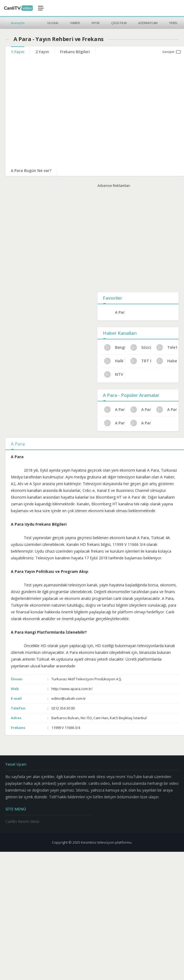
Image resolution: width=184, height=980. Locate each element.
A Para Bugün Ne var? (31, 170)
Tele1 (167, 347)
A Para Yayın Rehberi (141, 410)
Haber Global (167, 361)
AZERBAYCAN (148, 23)
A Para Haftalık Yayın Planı (167, 410)
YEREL (173, 23)
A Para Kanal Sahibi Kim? (141, 423)
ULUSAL (53, 23)
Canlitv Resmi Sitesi (22, 821)
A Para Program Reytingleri (115, 423)
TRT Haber (141, 361)
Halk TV (115, 361)
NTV (114, 374)
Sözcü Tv (141, 347)
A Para (120, 312)
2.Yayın (42, 52)
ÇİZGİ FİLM (119, 23)
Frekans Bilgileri (75, 52)
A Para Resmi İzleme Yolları (115, 410)
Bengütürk (115, 347)
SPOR (96, 23)
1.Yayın (18, 52)
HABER (75, 23)
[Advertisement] (133, 239)
